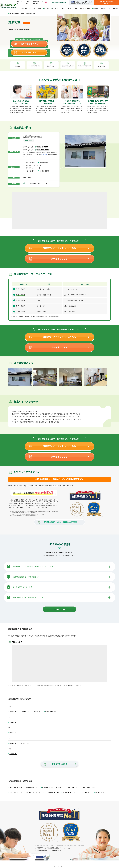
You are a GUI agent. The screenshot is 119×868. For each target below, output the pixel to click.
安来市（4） (13, 754)
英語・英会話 (31, 162)
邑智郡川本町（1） (51, 712)
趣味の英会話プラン (69, 792)
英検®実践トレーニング (34, 165)
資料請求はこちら (59, 259)
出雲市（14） (14, 712)
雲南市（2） (26, 712)
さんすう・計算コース (72, 788)
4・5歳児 (55, 8)
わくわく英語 (45, 171)
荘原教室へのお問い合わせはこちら (59, 248)
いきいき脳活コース (85, 792)
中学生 (88, 8)
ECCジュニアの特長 (36, 8)
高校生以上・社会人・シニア (102, 8)
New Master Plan (53, 792)
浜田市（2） (13, 733)
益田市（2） (13, 743)
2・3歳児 (47, 8)
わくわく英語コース (102, 792)
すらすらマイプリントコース (35, 792)
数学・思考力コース (89, 788)
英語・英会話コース (16, 788)
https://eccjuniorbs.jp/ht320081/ (37, 183)
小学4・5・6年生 (79, 8)
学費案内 (115, 8)
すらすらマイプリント (34, 168)
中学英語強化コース (32, 788)
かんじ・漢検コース (16, 792)
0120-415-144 (45, 155)
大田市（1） (37, 712)
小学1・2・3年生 (66, 8)
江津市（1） (13, 722)
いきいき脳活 (31, 171)
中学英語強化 (45, 162)
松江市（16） (25, 743)
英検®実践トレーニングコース (52, 788)
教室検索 (25, 8)
